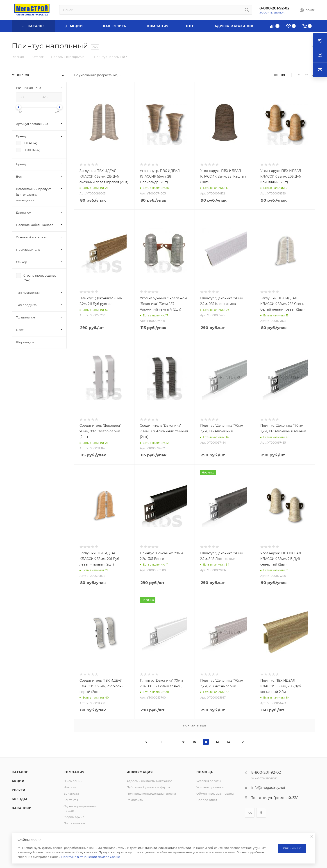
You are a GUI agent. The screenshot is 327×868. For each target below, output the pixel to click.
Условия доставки (210, 787)
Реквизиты (135, 800)
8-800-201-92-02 (274, 8)
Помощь (205, 772)
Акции (18, 781)
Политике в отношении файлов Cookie (91, 857)
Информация (140, 772)
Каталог (20, 772)
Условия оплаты (209, 781)
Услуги (19, 790)
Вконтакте (250, 813)
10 (195, 742)
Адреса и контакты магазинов (150, 781)
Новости (70, 787)
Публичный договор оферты (148, 787)
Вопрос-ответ (207, 800)
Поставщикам (74, 823)
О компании (73, 781)
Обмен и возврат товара (215, 794)
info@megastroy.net (268, 788)
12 (217, 742)
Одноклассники (261, 813)
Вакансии (22, 808)
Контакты (71, 800)
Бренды (19, 799)
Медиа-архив (74, 817)
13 (228, 742)
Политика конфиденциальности (151, 794)
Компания (74, 772)
